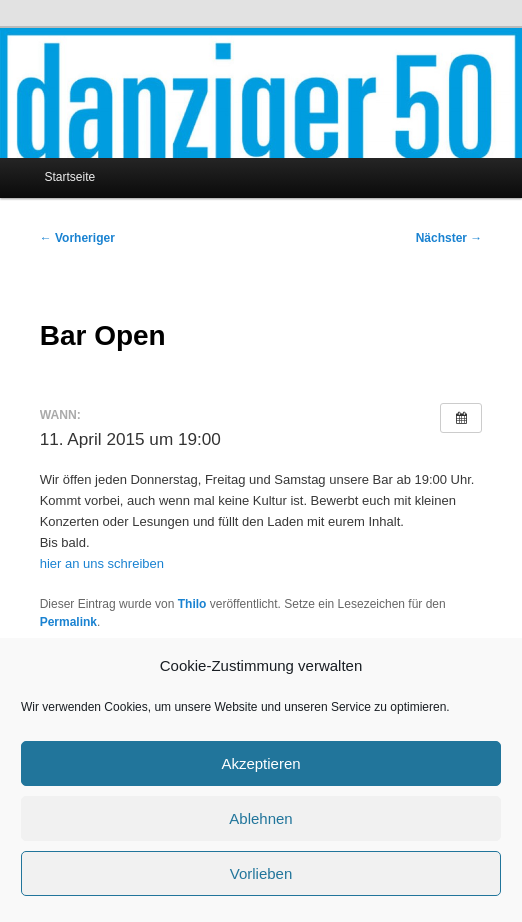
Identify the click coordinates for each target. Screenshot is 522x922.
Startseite (69, 177)
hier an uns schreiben (102, 563)
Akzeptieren (260, 763)
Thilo (192, 604)
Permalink (68, 622)
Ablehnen (260, 818)
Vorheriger (77, 238)
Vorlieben (261, 873)
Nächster (449, 238)
